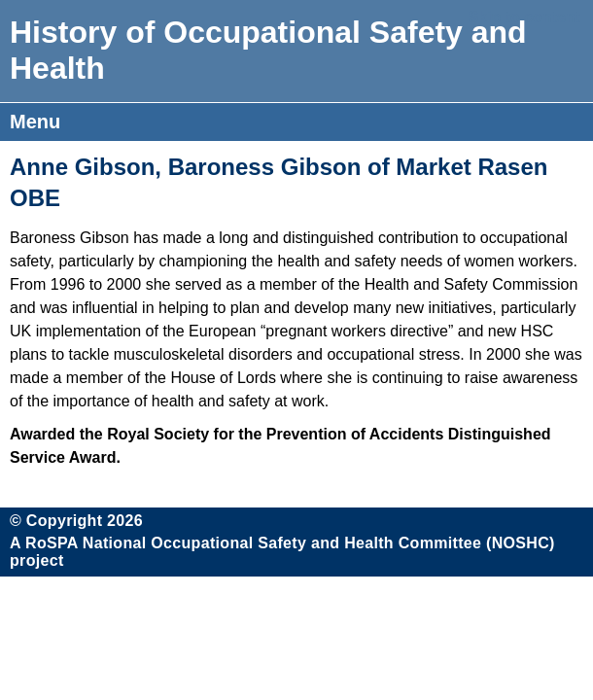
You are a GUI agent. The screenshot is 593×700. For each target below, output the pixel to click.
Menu (35, 122)
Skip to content (524, 17)
